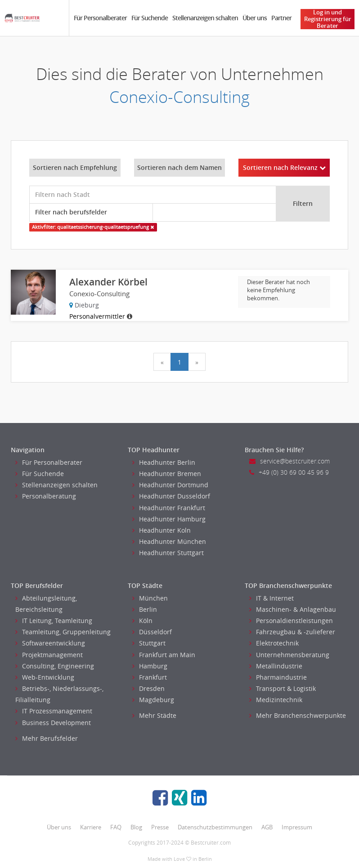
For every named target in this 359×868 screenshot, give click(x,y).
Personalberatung (46, 496)
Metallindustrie (276, 666)
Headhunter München (169, 541)
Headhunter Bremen (167, 474)
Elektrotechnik (274, 643)
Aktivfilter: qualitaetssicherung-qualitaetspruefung (93, 227)
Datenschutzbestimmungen (215, 827)
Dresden (148, 688)
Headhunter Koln (162, 530)
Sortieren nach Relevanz (284, 167)
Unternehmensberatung (289, 655)
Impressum (297, 827)
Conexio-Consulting (179, 97)
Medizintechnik (276, 700)
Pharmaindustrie (278, 677)
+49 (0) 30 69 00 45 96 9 (289, 472)
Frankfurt (150, 677)
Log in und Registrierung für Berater (328, 19)
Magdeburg (153, 700)
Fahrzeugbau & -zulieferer (292, 632)
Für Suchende (150, 18)
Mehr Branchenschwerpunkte (298, 715)
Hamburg (150, 666)
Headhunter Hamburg (169, 519)
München (150, 598)
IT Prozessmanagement (54, 711)
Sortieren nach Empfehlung (75, 167)
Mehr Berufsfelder (47, 738)
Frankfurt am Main (164, 655)
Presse (160, 827)
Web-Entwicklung (45, 677)
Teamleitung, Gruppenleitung (63, 632)
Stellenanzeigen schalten (205, 18)
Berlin (145, 609)
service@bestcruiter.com (289, 461)
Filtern (303, 203)
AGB (267, 827)
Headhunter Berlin (164, 462)
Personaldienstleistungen (291, 621)
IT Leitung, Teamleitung (54, 621)
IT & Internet (271, 598)
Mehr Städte (154, 715)
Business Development (53, 723)
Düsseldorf (152, 632)
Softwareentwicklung (50, 643)
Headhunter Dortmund (170, 485)
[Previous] (162, 362)
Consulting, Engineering (55, 666)
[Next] (197, 362)
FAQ (116, 827)
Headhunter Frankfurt (169, 508)
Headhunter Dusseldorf (171, 496)
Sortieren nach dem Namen (179, 167)
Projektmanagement (49, 655)
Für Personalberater (100, 18)
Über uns (255, 18)
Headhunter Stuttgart (168, 553)
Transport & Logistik (283, 688)
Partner (281, 18)
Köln (142, 621)
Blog (136, 827)
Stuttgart (149, 643)
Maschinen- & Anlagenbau (293, 609)
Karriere (91, 827)
